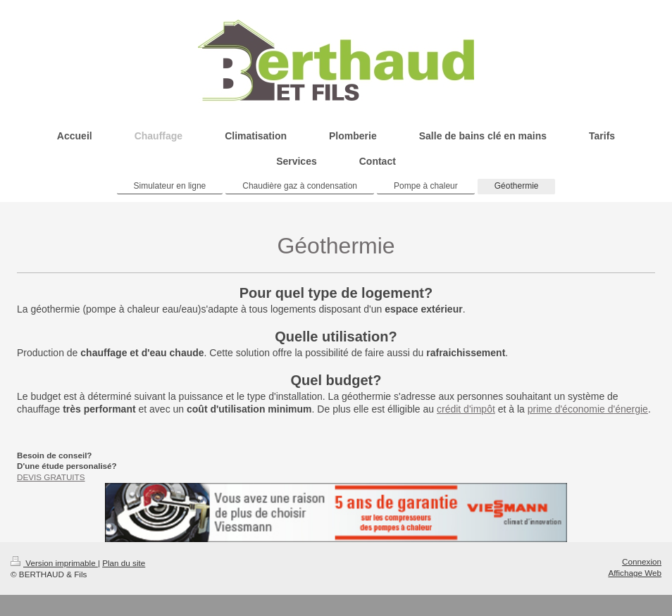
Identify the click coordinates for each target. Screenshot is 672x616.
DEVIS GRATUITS (51, 477)
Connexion (642, 561)
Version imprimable (54, 563)
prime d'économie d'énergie (588, 409)
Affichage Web (635, 573)
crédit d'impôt (466, 409)
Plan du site (124, 563)
